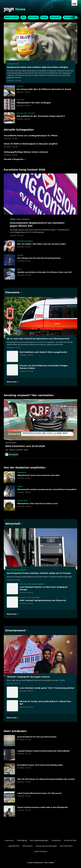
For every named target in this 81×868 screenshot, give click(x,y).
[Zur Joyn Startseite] (74, 3)
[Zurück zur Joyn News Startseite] (15, 10)
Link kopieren (12, 455)
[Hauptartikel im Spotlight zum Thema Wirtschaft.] (14, 524)
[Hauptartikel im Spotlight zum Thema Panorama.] (13, 292)
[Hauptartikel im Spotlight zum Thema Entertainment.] (17, 630)
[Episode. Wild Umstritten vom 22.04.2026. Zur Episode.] (40, 425)
